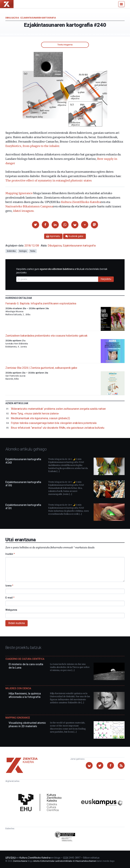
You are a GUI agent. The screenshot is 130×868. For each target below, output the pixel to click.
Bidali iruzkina (17, 623)
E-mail (10, 598)
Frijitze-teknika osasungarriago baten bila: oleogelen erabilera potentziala (54, 423)
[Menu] (121, 4)
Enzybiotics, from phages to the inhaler (32, 146)
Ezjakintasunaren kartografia (38, 18)
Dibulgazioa (12, 18)
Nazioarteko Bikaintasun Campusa (29, 206)
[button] (36, 225)
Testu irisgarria (65, 45)
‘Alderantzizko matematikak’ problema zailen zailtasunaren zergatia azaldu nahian (58, 409)
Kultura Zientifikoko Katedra (81, 202)
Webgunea (11, 610)
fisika (33, 251)
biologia (23, 251)
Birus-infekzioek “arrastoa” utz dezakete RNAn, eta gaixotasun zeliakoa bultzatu (58, 428)
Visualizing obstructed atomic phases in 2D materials (27, 725)
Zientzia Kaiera (20, 861)
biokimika (11, 251)
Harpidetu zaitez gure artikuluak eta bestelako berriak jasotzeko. (62, 271)
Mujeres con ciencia (18, 688)
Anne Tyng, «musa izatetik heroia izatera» (35, 414)
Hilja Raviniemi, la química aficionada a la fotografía (25, 695)
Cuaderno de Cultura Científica (25, 659)
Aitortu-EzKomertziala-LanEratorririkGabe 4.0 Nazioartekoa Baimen (65, 861)
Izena (9, 586)
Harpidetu (106, 279)
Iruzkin (10, 554)
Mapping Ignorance (19, 193)
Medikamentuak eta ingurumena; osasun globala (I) (40, 418)
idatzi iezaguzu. (24, 211)
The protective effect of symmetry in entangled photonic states (49, 180)
